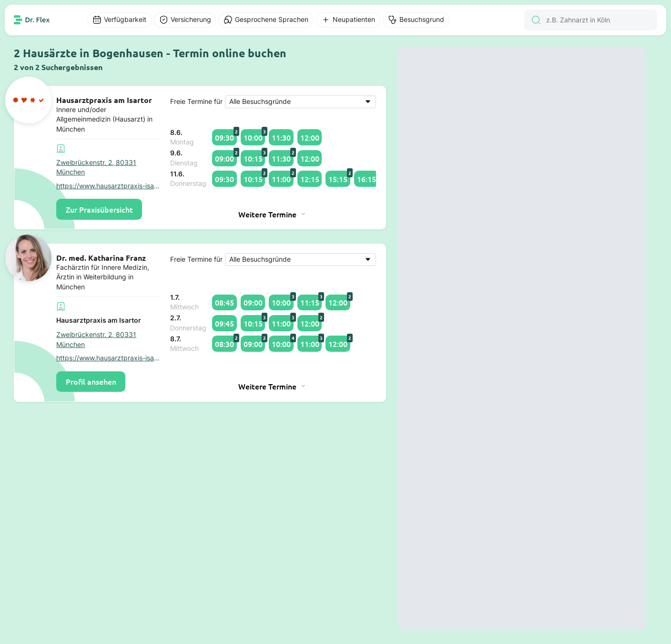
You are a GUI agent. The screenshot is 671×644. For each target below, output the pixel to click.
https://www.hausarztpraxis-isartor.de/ (109, 186)
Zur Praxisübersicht (99, 209)
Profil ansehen (91, 381)
